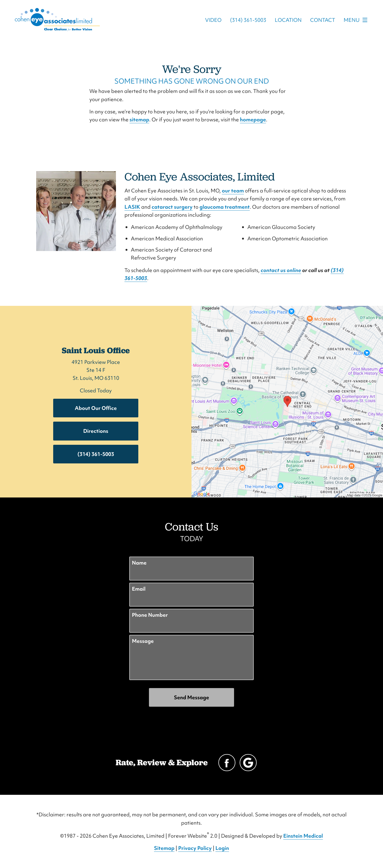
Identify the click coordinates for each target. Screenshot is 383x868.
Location (288, 20)
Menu (357, 20)
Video (213, 20)
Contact (323, 20)
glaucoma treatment (225, 207)
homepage (253, 120)
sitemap (139, 120)
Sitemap (164, 848)
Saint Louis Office (96, 350)
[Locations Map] (287, 401)
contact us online (281, 270)
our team (233, 191)
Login (222, 848)
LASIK (132, 207)
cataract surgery (172, 207)
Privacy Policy (195, 848)
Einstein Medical (303, 836)
